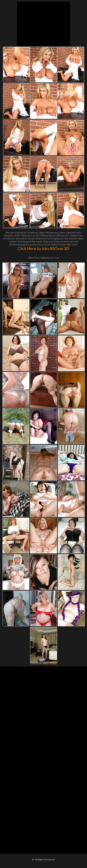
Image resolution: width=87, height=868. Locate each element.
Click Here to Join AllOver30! (43, 248)
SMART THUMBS (50, 664)
